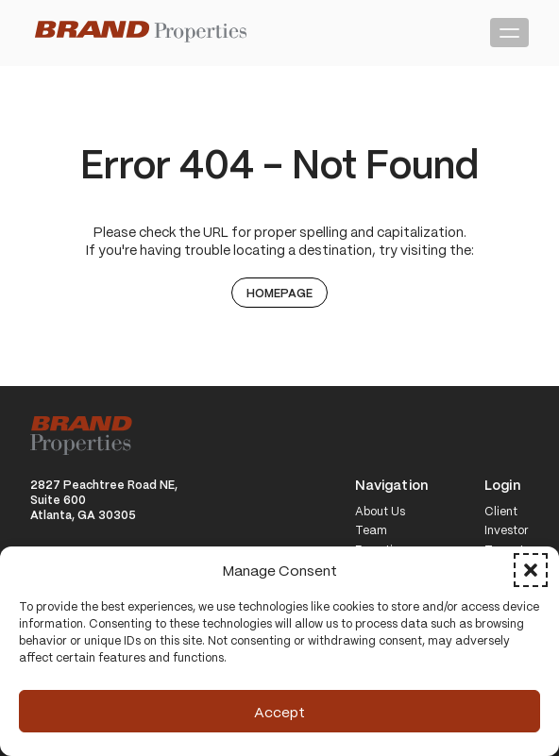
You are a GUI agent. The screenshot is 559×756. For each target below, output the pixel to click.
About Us (380, 512)
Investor (507, 530)
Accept (279, 712)
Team (371, 530)
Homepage (279, 293)
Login (502, 486)
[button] (531, 570)
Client (501, 512)
